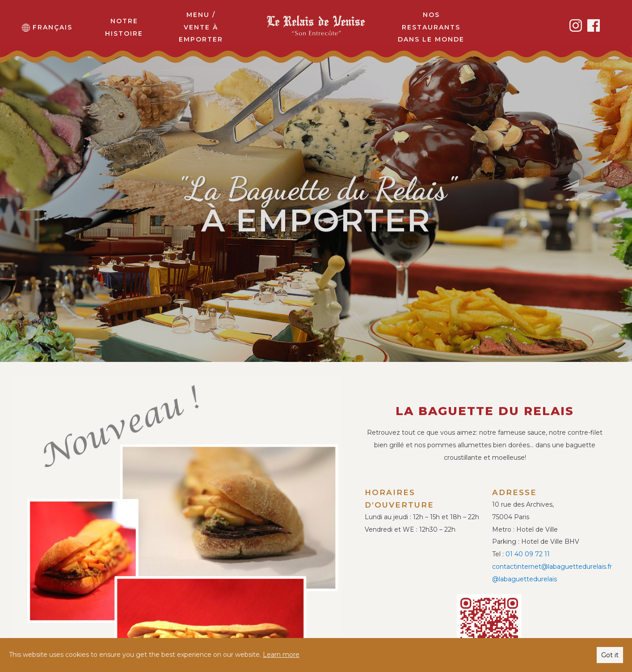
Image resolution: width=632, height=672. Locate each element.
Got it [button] (610, 655)
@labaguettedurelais (525, 579)
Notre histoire (124, 27)
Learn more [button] (281, 655)
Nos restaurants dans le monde (431, 27)
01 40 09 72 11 (528, 554)
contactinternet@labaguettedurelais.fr (552, 567)
